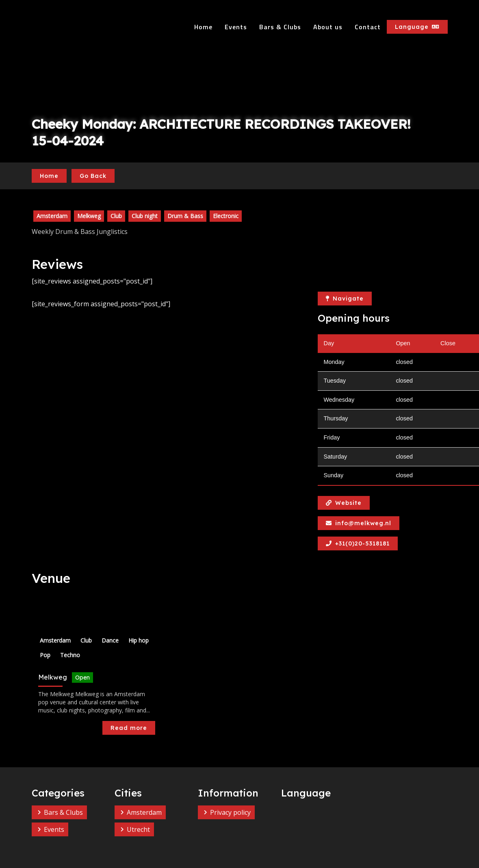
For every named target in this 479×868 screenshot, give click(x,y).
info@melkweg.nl (359, 523)
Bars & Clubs (280, 27)
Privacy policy (230, 812)
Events (236, 27)
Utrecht (138, 829)
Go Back (93, 176)
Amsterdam (144, 812)
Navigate (345, 299)
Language (417, 27)
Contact (368, 27)
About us (328, 27)
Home (203, 27)
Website (344, 503)
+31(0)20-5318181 (358, 543)
